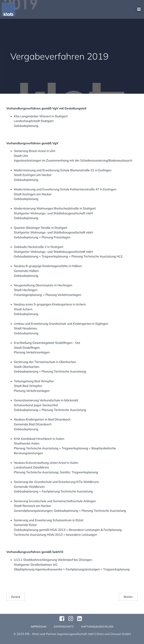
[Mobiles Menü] (139, 9)
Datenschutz (64, 627)
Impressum (39, 627)
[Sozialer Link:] (81, 619)
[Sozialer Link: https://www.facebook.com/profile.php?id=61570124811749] (63, 619)
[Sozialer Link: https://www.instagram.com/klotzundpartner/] (72, 619)
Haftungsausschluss (97, 627)
